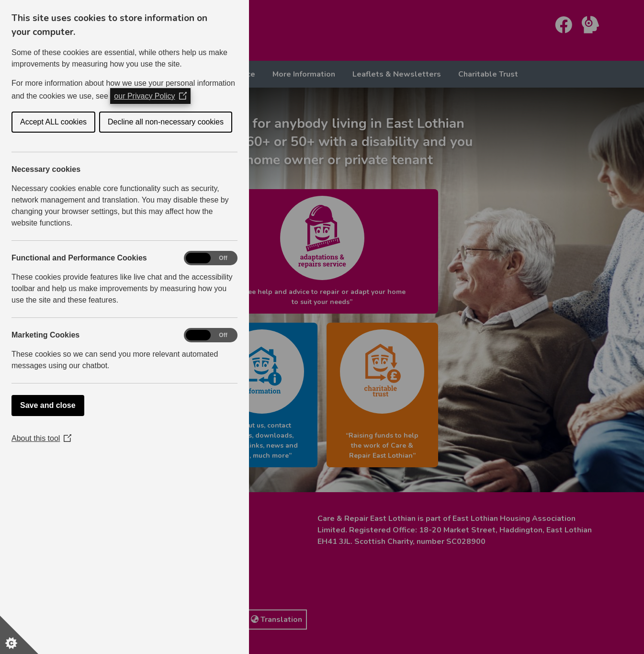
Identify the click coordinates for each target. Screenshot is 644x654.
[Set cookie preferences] (19, 635)
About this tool (41, 438)
